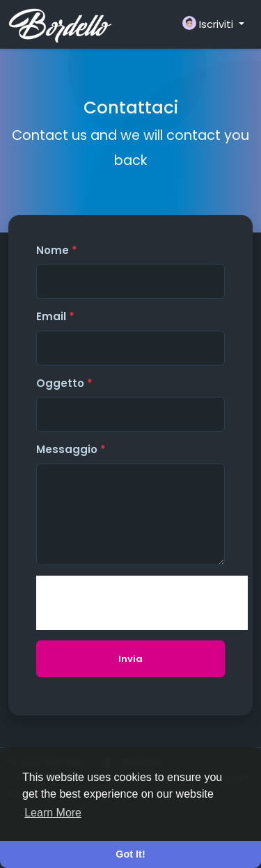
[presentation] (142, 603)
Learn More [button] (53, 813)
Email (55, 316)
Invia (130, 659)
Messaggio (71, 449)
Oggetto (64, 383)
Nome (57, 250)
